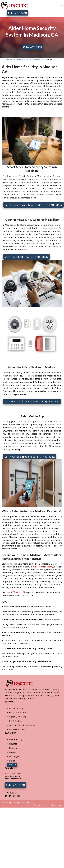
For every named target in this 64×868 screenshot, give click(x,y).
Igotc (11, 803)
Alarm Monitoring (18, 717)
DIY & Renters (16, 721)
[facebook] (5, 796)
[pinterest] (18, 796)
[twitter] (9, 796)
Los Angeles (15, 756)
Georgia (40, 59)
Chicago (13, 748)
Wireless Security (17, 729)
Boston (12, 752)
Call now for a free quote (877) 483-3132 (30, 457)
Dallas (12, 761)
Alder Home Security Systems (23, 59)
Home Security (16, 708)
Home (7, 59)
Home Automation (18, 712)
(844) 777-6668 (18, 13)
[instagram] (13, 796)
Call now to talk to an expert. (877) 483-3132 (32, 401)
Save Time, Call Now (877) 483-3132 (27, 257)
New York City (16, 739)
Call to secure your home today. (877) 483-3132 (34, 205)
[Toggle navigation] (61, 5)
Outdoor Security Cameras (22, 725)
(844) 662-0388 (33, 47)
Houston (13, 744)
